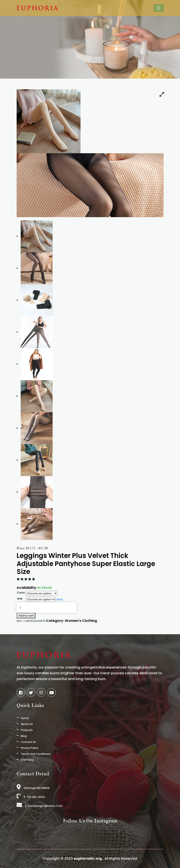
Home (25, 718)
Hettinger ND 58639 (33, 788)
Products (27, 730)
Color (21, 593)
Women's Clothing (81, 621)
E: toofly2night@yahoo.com (40, 806)
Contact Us (28, 742)
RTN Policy (27, 760)
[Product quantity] (47, 608)
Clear (59, 599)
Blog (24, 736)
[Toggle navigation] (159, 8)
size (20, 599)
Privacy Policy (30, 748)
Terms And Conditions (36, 754)
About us (27, 724)
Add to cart (26, 616)
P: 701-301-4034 (31, 797)
